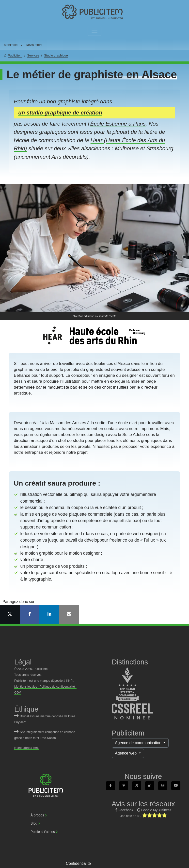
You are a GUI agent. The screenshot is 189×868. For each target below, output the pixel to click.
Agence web (126, 753)
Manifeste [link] (11, 45)
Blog (34, 823)
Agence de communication (139, 743)
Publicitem (15, 55)
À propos (37, 815)
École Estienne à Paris (118, 124)
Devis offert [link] (34, 45)
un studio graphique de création (60, 113)
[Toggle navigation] (94, 31)
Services (33, 55)
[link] (93, 12)
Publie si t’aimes (43, 832)
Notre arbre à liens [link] (27, 748)
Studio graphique (56, 55)
